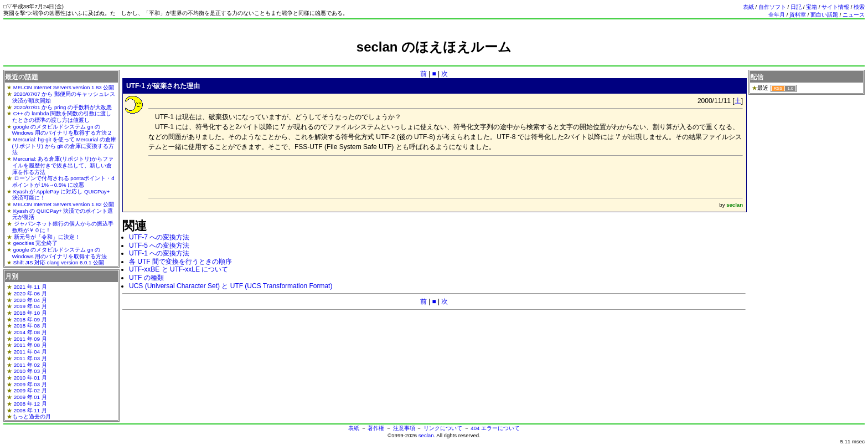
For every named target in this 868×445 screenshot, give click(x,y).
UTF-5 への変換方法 (159, 245)
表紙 (748, 7)
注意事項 (404, 428)
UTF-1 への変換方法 (159, 253)
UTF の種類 (146, 278)
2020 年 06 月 (30, 293)
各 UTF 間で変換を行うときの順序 (180, 262)
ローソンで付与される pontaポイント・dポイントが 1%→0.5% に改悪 (63, 181)
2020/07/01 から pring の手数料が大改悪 (63, 107)
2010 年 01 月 (30, 378)
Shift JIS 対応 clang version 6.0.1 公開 (59, 262)
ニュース (854, 15)
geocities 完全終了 (36, 243)
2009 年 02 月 (30, 390)
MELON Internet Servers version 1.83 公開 (64, 87)
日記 (796, 7)
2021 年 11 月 (30, 287)
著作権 (376, 428)
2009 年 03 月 (30, 384)
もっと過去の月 (32, 416)
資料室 (798, 15)
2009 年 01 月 (30, 397)
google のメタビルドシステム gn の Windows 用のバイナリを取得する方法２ (63, 130)
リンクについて (443, 428)
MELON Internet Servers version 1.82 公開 (64, 204)
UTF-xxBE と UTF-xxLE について (179, 269)
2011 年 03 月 (30, 358)
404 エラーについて (495, 428)
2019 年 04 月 (30, 306)
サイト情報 (835, 7)
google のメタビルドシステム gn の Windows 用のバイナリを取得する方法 (60, 253)
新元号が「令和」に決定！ (47, 237)
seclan (426, 435)
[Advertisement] (434, 60)
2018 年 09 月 (30, 319)
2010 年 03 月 (30, 371)
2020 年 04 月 (30, 300)
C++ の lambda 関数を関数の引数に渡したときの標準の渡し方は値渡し (62, 117)
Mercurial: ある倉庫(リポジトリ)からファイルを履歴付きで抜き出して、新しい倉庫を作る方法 (63, 165)
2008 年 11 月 (30, 410)
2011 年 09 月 (30, 339)
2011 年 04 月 (30, 352)
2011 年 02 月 (30, 365)
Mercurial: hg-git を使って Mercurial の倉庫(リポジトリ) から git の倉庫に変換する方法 (64, 146)
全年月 (777, 15)
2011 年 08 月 (30, 345)
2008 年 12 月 (30, 404)
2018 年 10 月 (30, 313)
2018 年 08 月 (30, 326)
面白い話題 (824, 15)
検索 (859, 7)
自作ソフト (772, 7)
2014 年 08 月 (30, 332)
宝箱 (812, 7)
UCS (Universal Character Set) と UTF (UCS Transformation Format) (231, 286)
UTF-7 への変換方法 (159, 237)
